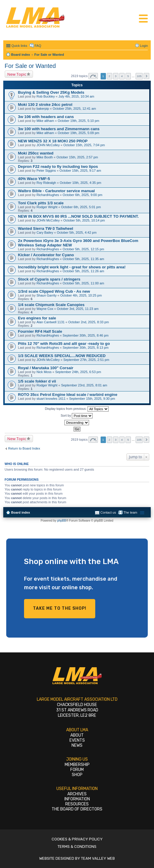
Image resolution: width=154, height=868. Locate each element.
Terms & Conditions (77, 847)
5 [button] (128, 76)
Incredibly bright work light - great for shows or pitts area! (72, 267)
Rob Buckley (46, 96)
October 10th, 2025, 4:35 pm (80, 183)
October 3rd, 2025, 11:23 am (78, 309)
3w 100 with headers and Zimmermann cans (59, 129)
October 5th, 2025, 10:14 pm (84, 220)
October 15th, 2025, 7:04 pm (84, 145)
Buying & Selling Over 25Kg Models (51, 92)
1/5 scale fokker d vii (37, 381)
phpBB (62, 521)
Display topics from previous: (77, 409)
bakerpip (43, 109)
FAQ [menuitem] (38, 46)
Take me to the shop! (60, 608)
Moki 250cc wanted (36, 153)
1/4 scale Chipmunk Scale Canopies (51, 305)
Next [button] (146, 76)
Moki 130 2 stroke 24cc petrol (45, 105)
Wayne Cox (45, 309)
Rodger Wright (47, 207)
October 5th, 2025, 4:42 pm (77, 232)
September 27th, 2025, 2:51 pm (86, 360)
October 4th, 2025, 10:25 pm (81, 295)
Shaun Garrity (47, 295)
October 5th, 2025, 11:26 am (83, 271)
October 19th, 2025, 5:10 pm (78, 121)
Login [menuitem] (144, 46)
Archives (77, 794)
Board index (21, 512)
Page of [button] (93, 76)
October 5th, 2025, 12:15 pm (83, 249)
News (77, 745)
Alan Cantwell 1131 (51, 322)
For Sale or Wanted (30, 66)
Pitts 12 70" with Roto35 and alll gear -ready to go (64, 344)
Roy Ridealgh (46, 183)
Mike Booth (45, 157)
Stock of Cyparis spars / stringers (49, 279)
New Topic (17, 74)
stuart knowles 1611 (51, 399)
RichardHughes (48, 195)
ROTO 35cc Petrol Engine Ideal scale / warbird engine (68, 395)
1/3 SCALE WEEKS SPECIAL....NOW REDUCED (62, 356)
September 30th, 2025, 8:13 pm (86, 348)
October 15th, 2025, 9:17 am (80, 171)
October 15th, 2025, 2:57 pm (77, 157)
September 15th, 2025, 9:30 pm (92, 399)
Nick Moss (44, 372)
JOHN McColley (48, 145)
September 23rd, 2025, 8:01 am (84, 385)
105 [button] (139, 76)
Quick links (19, 46)
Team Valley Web (98, 858)
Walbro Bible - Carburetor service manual (57, 191)
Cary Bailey (45, 232)
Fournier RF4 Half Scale (40, 331)
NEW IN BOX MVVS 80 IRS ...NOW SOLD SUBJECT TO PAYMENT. (78, 216)
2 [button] (109, 76)
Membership (77, 765)
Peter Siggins (46, 171)
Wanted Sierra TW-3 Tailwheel (46, 228)
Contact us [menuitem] (108, 512)
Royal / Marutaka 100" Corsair (46, 368)
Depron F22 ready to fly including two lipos (58, 167)
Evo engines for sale (37, 318)
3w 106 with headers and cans (46, 117)
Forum (77, 770)
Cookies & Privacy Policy (77, 839)
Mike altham (45, 121)
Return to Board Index (24, 448)
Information (77, 799)
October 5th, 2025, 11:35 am (83, 259)
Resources (77, 804)
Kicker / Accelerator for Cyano (46, 255)
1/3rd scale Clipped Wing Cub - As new (54, 291)
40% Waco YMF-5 (34, 179)
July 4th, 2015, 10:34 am (76, 96)
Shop (77, 775)
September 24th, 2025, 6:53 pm (78, 372)
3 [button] (116, 76)
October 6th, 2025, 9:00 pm (82, 195)
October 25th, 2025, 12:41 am (74, 109)
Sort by (77, 416)
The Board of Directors (77, 809)
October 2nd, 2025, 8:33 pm (89, 322)
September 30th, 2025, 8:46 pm (86, 335)
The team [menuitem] (130, 512)
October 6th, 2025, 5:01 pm (81, 207)
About (77, 735)
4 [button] (122, 76)
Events (77, 740)
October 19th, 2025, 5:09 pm (78, 133)
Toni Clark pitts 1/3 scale (41, 203)
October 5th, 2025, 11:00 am (83, 283)
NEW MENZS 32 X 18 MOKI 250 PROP (53, 141)
